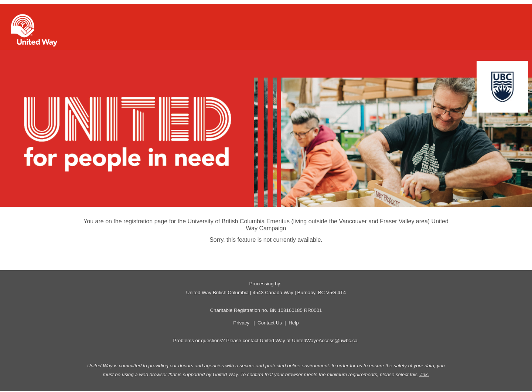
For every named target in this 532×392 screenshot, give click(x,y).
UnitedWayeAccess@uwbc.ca (325, 341)
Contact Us (270, 323)
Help (294, 323)
